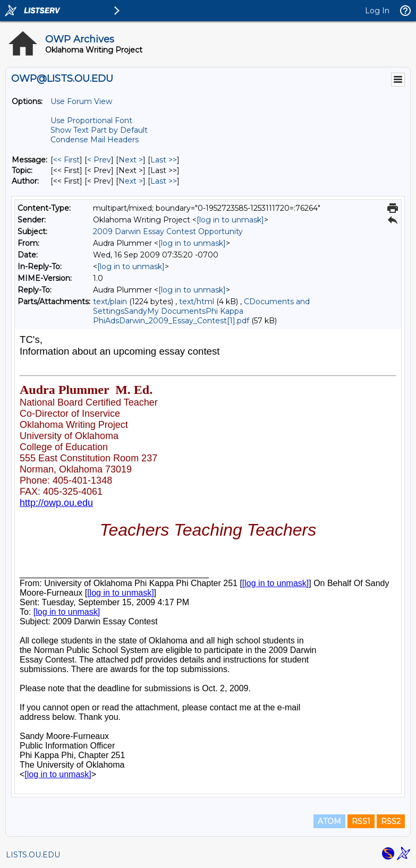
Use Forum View (81, 101)
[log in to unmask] (230, 220)
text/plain (110, 302)
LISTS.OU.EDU (33, 855)
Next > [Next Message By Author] (131, 181)
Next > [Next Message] (131, 160)
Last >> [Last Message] (164, 160)
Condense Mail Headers (95, 140)
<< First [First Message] (66, 160)
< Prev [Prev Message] (99, 160)
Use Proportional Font (91, 121)
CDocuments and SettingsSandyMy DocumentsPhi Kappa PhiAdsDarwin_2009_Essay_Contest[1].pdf (201, 311)
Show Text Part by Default (99, 130)
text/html (197, 302)
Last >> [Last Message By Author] (164, 181)
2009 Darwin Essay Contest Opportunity (168, 231)
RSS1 (361, 821)
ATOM (329, 821)
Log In (377, 11)
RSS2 (391, 821)
